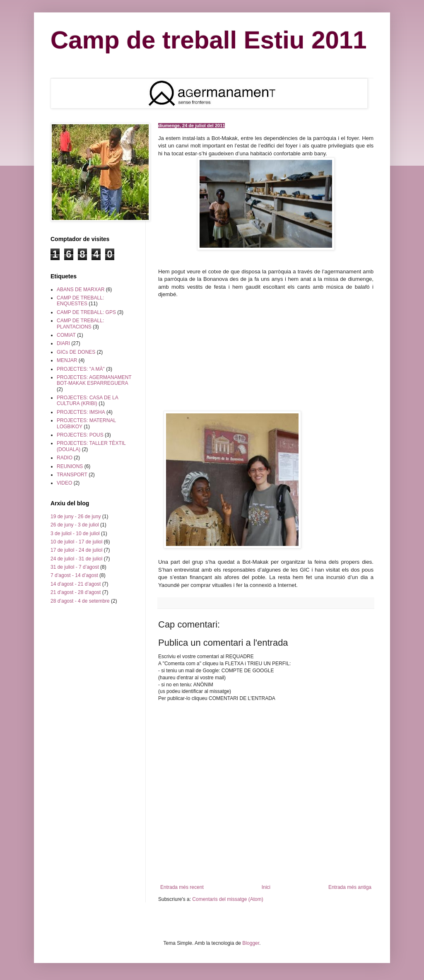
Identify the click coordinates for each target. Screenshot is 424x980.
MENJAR (67, 360)
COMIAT (66, 335)
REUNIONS (70, 466)
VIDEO (64, 483)
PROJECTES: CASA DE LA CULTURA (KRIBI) (87, 401)
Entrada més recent (182, 887)
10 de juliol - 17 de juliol (76, 542)
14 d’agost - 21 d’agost (76, 584)
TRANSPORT (72, 475)
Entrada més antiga (350, 887)
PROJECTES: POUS (80, 435)
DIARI (63, 343)
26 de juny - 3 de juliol (75, 525)
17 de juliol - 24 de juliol (76, 550)
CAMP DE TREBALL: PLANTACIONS (80, 323)
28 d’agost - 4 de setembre (80, 601)
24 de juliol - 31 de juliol (76, 559)
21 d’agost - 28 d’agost (76, 592)
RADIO (65, 458)
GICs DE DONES (76, 352)
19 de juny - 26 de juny (76, 517)
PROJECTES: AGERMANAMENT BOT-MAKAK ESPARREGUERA (94, 380)
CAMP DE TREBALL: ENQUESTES (80, 301)
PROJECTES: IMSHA (81, 412)
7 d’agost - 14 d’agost (74, 575)
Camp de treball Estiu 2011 (209, 40)
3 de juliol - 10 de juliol (75, 533)
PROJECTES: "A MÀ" (81, 369)
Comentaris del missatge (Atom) (228, 899)
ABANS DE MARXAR (81, 290)
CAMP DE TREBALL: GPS (86, 312)
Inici (266, 887)
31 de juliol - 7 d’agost (75, 567)
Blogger (251, 943)
